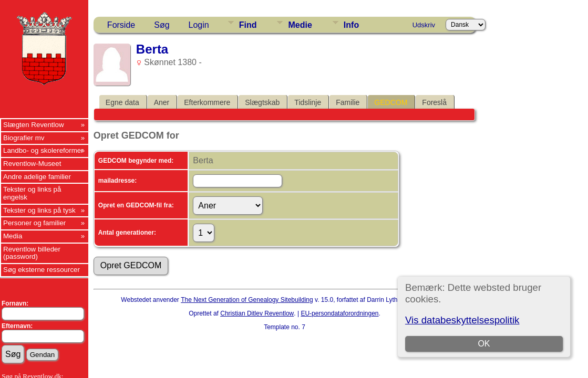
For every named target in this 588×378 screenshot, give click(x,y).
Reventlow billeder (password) (32, 253)
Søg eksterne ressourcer (42, 270)
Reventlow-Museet (32, 164)
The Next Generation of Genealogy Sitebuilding (247, 300)
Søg (162, 25)
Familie (348, 102)
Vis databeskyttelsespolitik (462, 320)
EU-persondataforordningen (339, 313)
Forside (121, 25)
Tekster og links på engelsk (32, 193)
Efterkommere (207, 102)
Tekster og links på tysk (39, 210)
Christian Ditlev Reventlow (257, 313)
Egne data (122, 102)
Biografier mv (24, 138)
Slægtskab (262, 102)
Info (351, 25)
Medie (300, 25)
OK (484, 344)
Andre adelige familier (37, 177)
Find (248, 25)
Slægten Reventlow (34, 125)
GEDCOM (391, 102)
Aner (162, 102)
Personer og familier (34, 223)
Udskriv (424, 25)
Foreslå (434, 102)
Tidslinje (308, 102)
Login (199, 25)
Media (13, 236)
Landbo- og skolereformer (43, 150)
